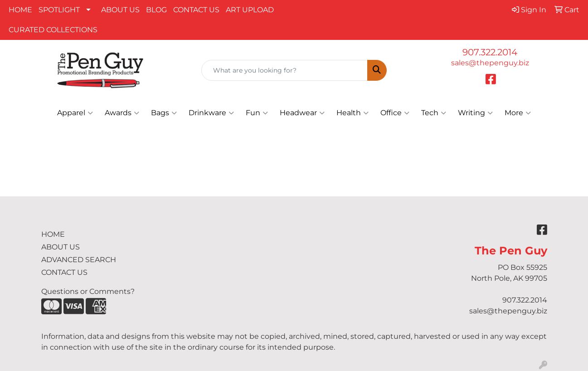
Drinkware (211, 113)
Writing (475, 113)
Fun (257, 113)
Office (395, 113)
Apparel (75, 113)
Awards (122, 113)
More (518, 113)
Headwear (302, 113)
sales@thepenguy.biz (490, 63)
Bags (164, 113)
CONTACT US (196, 10)
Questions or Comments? (88, 291)
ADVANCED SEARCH (79, 260)
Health (352, 113)
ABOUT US (120, 10)
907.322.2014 (490, 52)
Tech (434, 113)
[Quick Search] (284, 70)
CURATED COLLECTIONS (53, 30)
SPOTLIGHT (59, 10)
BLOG (156, 10)
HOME (20, 10)
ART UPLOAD (250, 10)
